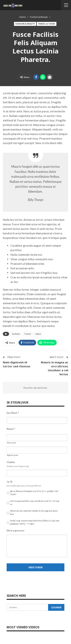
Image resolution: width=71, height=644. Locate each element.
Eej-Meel (13, 413)
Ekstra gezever (16, 530)
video (38, 334)
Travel (28, 334)
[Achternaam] (37, 450)
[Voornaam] (37, 438)
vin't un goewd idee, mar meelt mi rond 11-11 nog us (35, 503)
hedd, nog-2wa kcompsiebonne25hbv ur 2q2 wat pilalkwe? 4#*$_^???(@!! (35, 522)
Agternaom (13, 455)
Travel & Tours (47, 24)
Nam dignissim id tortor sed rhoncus (17, 364)
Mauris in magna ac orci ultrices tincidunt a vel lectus (55, 368)
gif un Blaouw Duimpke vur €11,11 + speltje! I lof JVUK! (34, 493)
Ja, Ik (9, 482)
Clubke (11, 462)
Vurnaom (11, 443)
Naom (11, 429)
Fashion (16, 334)
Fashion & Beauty (25, 24)
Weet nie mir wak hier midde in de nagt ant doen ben (34, 512)
